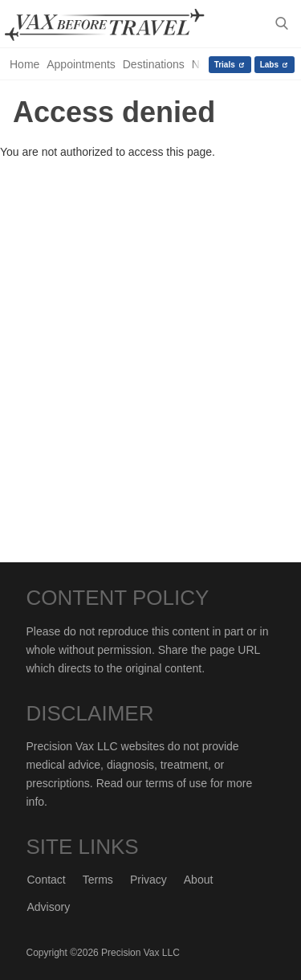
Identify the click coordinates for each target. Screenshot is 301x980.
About (199, 880)
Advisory (49, 907)
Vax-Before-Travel (117, 25)
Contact (47, 880)
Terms (98, 880)
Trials (225, 65)
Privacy (148, 880)
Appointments (81, 64)
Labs (269, 65)
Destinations (154, 64)
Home (24, 64)
